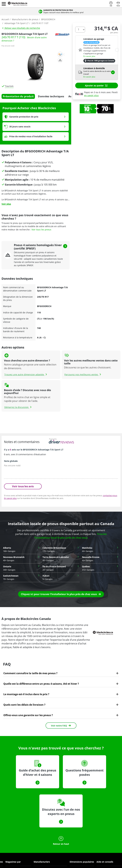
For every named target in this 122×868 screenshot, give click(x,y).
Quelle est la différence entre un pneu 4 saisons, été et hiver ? (41, 684)
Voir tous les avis (23, 486)
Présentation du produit (18, 96)
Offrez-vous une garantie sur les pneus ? (28, 715)
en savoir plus (91, 95)
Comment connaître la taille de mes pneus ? (30, 673)
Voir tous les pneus (41, 230)
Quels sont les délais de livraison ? (24, 705)
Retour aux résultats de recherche (21, 28)
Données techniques (51, 96)
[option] (97, 109)
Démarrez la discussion (18, 407)
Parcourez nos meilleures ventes (83, 374)
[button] (4, 4)
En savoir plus (89, 56)
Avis (71, 96)
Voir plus (6, 204)
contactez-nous (110, 495)
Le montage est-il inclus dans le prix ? (26, 694)
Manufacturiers (42, 862)
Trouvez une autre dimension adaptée (26, 374)
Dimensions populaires (82, 862)
